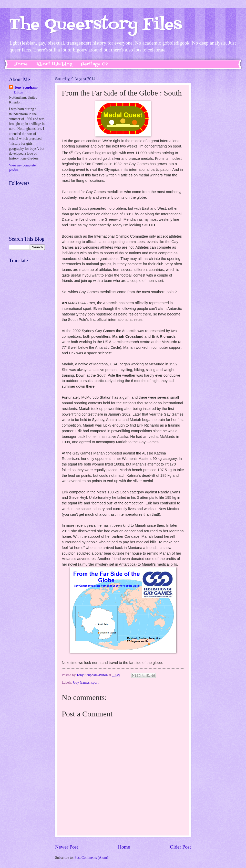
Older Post (180, 847)
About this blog (54, 64)
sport (95, 682)
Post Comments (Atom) (91, 858)
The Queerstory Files (95, 25)
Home (21, 64)
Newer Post (67, 847)
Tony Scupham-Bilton (26, 90)
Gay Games (81, 682)
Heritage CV (95, 64)
